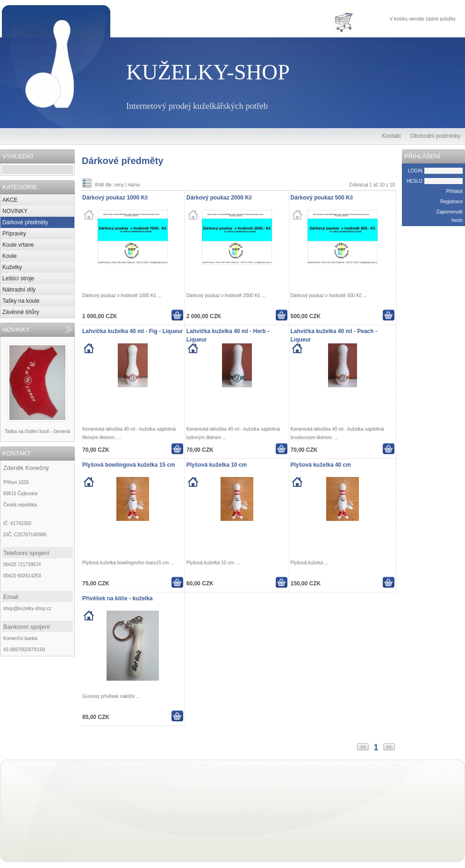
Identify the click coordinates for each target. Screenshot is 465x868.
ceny (119, 185)
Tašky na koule (21, 301)
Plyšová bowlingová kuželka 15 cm (129, 465)
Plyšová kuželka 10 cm (217, 465)
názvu (134, 185)
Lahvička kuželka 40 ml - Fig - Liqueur (132, 331)
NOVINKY (15, 211)
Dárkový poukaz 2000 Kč (219, 198)
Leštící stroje (18, 278)
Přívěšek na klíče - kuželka (118, 598)
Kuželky (12, 267)
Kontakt (391, 136)
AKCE (10, 200)
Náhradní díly (19, 290)
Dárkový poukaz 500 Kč (322, 198)
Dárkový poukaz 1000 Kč (115, 198)
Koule (10, 256)
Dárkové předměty (25, 222)
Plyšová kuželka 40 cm (321, 465)
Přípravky (14, 234)
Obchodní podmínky (435, 136)
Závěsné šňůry (21, 312)
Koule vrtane (18, 245)
